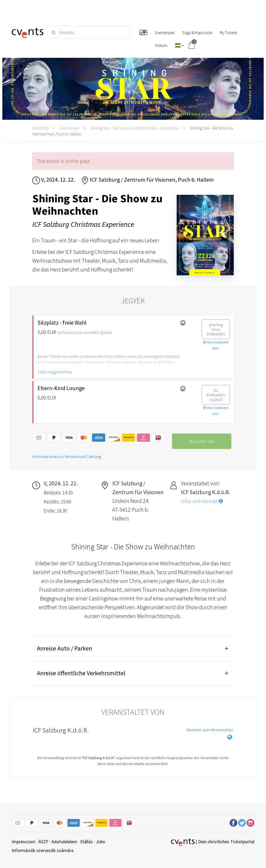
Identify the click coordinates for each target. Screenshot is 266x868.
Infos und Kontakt (202, 501)
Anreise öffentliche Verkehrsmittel (81, 673)
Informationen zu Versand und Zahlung (67, 456)
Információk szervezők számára (42, 850)
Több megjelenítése (55, 372)
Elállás (87, 842)
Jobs (100, 842)
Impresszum (24, 842)
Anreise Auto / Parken (65, 648)
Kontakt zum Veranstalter (210, 730)
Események (69, 128)
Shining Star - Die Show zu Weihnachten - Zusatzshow (135, 128)
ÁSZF (43, 842)
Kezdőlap (41, 128)
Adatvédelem (64, 842)
